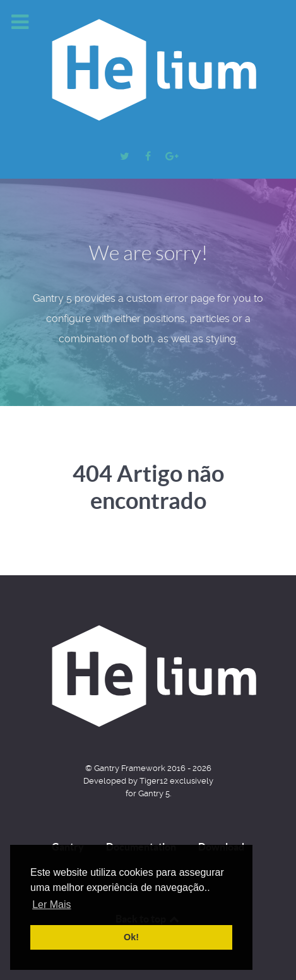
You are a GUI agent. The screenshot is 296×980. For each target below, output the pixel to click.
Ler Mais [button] (51, 905)
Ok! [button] (131, 937)
